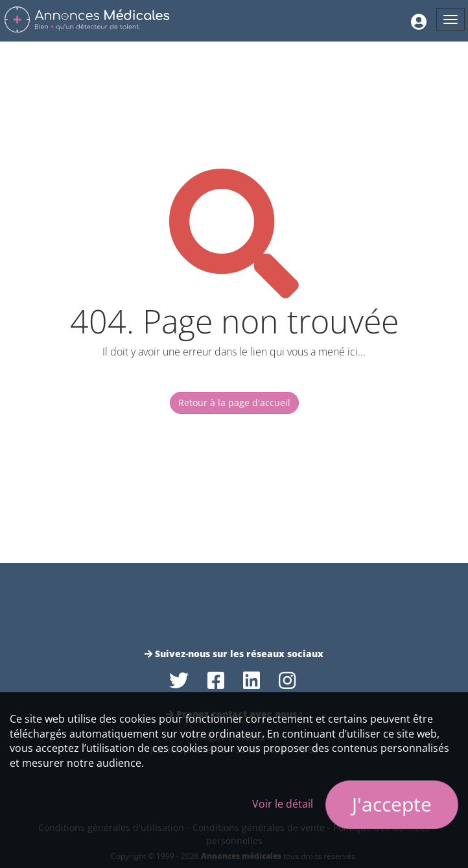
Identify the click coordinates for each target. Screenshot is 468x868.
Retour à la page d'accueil (234, 403)
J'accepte (392, 804)
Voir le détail (283, 804)
